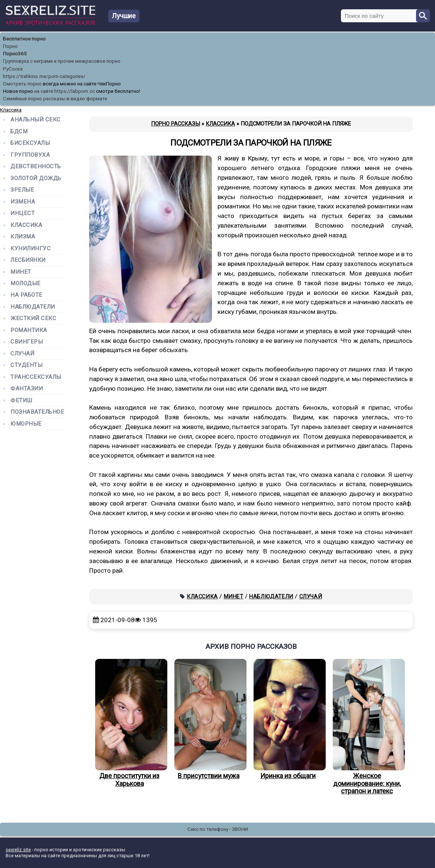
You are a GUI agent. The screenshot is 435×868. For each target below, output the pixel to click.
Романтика (29, 330)
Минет (234, 596)
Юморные (26, 424)
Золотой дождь (36, 178)
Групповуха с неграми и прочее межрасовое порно (62, 61)
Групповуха (30, 155)
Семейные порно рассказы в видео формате (55, 99)
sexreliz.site (18, 850)
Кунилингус (30, 249)
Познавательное (37, 412)
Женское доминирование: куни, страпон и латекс (367, 727)
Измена (23, 202)
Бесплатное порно (24, 39)
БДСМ (19, 132)
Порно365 (15, 54)
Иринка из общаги (288, 719)
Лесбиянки (28, 260)
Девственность (36, 167)
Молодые (25, 284)
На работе (26, 295)
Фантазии (27, 389)
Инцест (22, 213)
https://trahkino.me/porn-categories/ (44, 76)
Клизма (23, 237)
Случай (311, 596)
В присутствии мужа (209, 719)
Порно (10, 46)
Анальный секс (36, 120)
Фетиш (21, 401)
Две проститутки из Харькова (129, 723)
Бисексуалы (30, 143)
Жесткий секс (33, 318)
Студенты (26, 365)
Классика (202, 596)
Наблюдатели (271, 596)
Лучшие (124, 16)
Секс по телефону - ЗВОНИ (218, 829)
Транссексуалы (36, 377)
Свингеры (27, 342)
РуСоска (13, 69)
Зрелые (22, 190)
